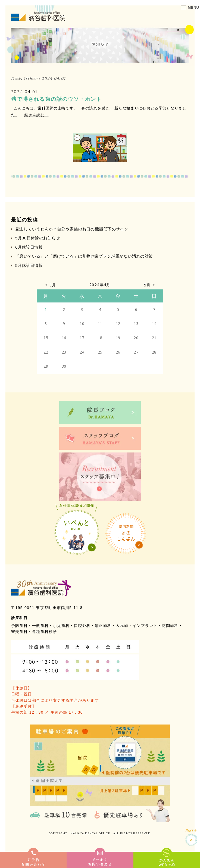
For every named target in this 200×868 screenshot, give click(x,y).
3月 (53, 285)
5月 (147, 285)
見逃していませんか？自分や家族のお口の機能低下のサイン (72, 229)
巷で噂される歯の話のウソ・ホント (57, 99)
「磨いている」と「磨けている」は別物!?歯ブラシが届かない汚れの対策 (84, 256)
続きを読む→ (36, 115)
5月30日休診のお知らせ (38, 238)
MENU (190, 7)
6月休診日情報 (29, 247)
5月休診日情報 (29, 265)
